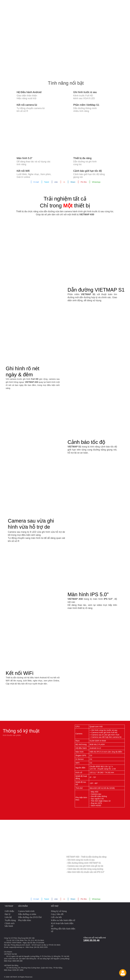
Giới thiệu (9, 911)
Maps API (81, 5)
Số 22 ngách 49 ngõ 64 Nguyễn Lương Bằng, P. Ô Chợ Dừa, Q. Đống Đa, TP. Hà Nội (38, 956)
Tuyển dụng (10, 920)
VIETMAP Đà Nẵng (11, 965)
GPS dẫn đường (39, 5)
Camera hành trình (17, 5)
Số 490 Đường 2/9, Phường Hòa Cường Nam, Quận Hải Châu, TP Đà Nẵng (34, 968)
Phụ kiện (92, 5)
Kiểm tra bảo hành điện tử (63, 920)
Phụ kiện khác (25, 920)
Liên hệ (8, 917)
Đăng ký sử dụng (59, 911)
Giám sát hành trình (62, 5)
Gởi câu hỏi (56, 917)
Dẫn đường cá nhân (27, 914)
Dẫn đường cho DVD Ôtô (30, 917)
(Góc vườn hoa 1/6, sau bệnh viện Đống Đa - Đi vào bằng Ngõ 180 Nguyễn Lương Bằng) (37, 959)
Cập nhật (104, 5)
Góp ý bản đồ (57, 914)
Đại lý (8, 914)
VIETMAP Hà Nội (10, 954)
